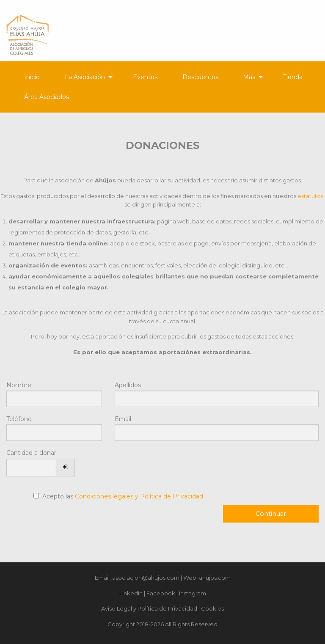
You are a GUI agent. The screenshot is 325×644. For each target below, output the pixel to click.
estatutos (310, 196)
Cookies (212, 608)
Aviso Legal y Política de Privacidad (149, 608)
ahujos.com (215, 578)
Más (249, 77)
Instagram (193, 593)
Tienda (293, 77)
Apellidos (217, 394)
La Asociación (85, 77)
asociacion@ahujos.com (146, 578)
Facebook (161, 593)
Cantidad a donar (41, 462)
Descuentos (200, 77)
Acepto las (123, 496)
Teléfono (54, 428)
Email (217, 428)
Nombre (54, 394)
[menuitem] (27, 77)
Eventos (145, 77)
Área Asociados (47, 97)
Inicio (32, 77)
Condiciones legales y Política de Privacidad (139, 496)
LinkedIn (131, 593)
